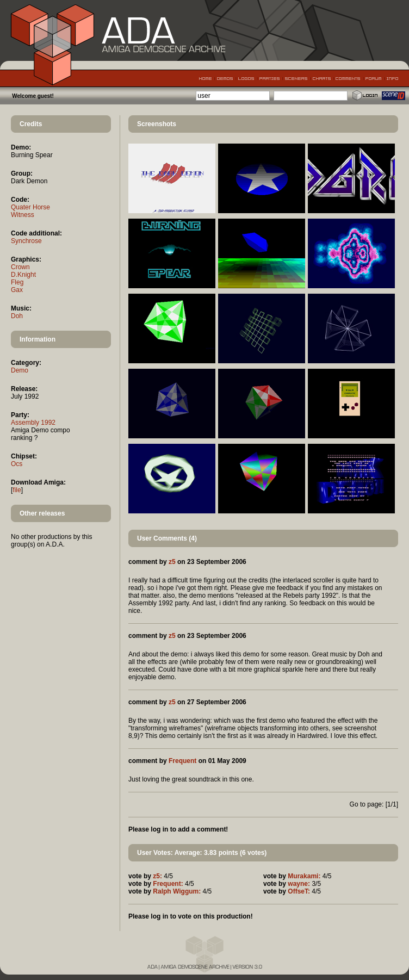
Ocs (17, 464)
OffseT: (299, 891)
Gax (17, 290)
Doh (17, 316)
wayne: (299, 884)
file (17, 490)
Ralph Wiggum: (177, 891)
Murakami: (304, 876)
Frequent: (168, 884)
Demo (20, 370)
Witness (23, 215)
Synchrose (26, 241)
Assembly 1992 (33, 423)
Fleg (17, 282)
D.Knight (23, 275)
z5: (157, 876)
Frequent (182, 761)
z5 (172, 562)
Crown (20, 267)
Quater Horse (30, 207)
